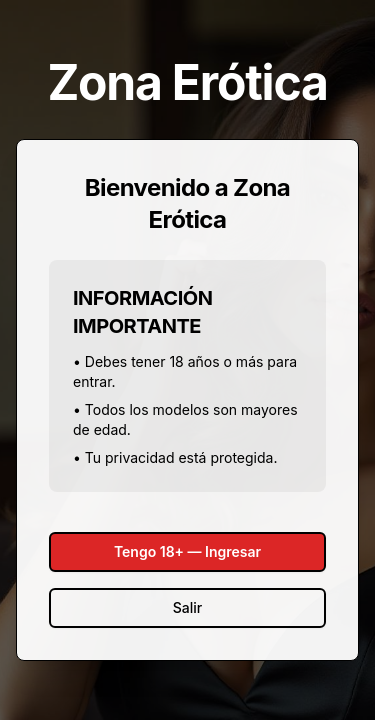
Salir (187, 607)
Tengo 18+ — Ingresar (187, 551)
